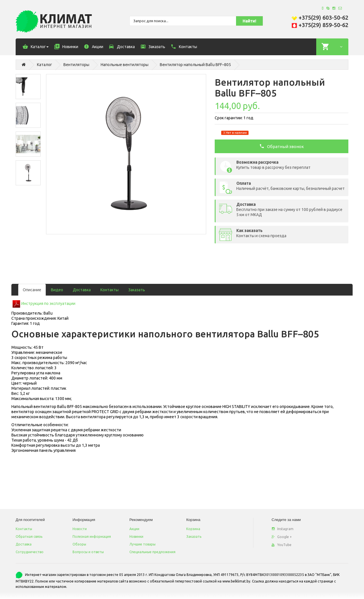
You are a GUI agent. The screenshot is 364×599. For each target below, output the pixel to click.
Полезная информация (92, 537)
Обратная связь (29, 537)
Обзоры (79, 544)
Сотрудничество (30, 552)
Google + (282, 537)
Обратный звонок (282, 146)
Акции (134, 529)
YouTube (282, 545)
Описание (32, 290)
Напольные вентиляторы (125, 65)
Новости (80, 529)
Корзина (193, 529)
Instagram (283, 529)
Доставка (82, 290)
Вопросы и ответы (88, 552)
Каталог (45, 65)
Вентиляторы (76, 65)
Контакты (109, 290)
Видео (57, 290)
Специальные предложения (152, 552)
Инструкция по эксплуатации (48, 303)
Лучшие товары (142, 544)
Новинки (136, 537)
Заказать (137, 290)
